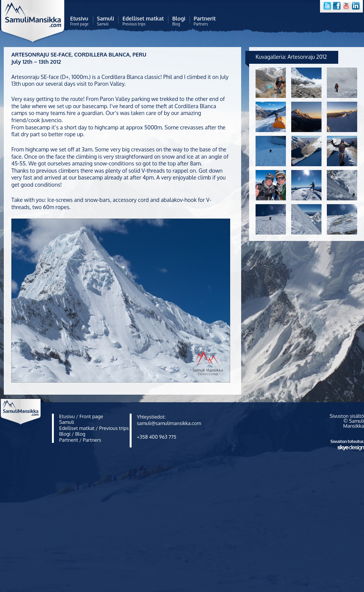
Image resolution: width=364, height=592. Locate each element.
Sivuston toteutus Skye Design (347, 445)
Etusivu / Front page (81, 416)
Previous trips (143, 21)
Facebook (337, 6)
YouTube (347, 6)
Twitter (328, 6)
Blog (179, 21)
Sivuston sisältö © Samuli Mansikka (347, 421)
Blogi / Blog (72, 434)
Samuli (106, 21)
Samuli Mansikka (35, 24)
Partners (205, 21)
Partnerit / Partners (80, 440)
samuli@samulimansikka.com (169, 423)
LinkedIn (356, 6)
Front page (79, 21)
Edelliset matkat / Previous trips (94, 428)
